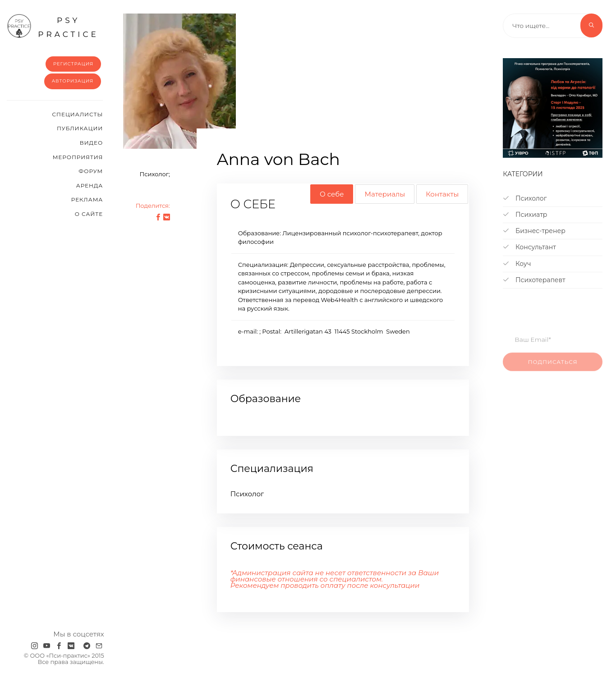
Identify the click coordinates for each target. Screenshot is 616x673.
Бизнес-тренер (534, 231)
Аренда (90, 185)
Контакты (442, 194)
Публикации (80, 128)
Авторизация (73, 81)
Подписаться (553, 367)
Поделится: (153, 206)
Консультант (529, 247)
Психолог (525, 198)
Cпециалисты (78, 114)
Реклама (87, 199)
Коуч (517, 264)
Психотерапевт (534, 280)
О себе (332, 194)
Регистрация (73, 64)
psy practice (53, 26)
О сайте (89, 214)
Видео (91, 143)
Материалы (385, 194)
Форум (91, 171)
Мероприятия (78, 157)
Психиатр (525, 215)
